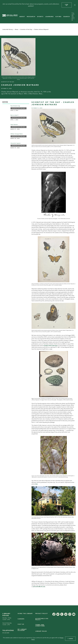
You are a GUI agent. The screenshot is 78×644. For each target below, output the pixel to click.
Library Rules (41, 631)
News (17, 29)
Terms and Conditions (40, 625)
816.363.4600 (6, 633)
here (36, 484)
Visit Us (21, 624)
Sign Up (67, 5)
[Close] (75, 5)
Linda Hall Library (8, 29)
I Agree (70, 639)
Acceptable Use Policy (42, 619)
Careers (21, 619)
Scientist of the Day (26, 29)
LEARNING (50, 17)
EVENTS (40, 17)
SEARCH (67, 17)
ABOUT (22, 17)
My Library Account (22, 630)
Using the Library (25, 614)
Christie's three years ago (50, 346)
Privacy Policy (42, 614)
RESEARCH (31, 17)
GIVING (59, 17)
